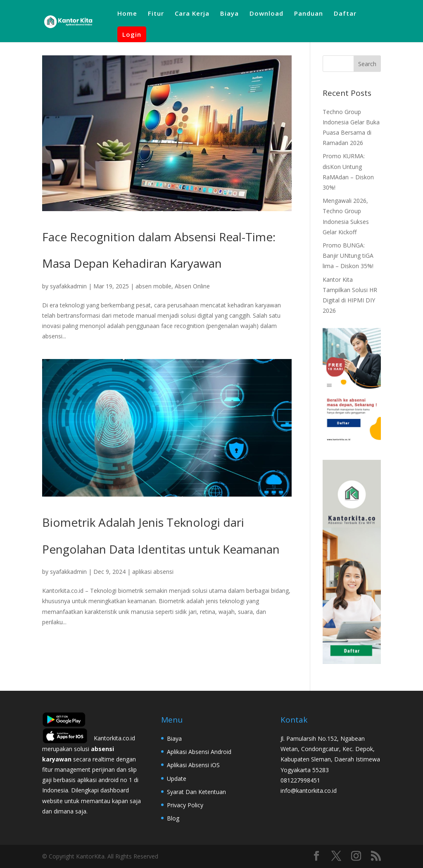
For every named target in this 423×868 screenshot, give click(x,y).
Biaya (229, 14)
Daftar (345, 14)
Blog (173, 818)
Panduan (309, 14)
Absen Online (192, 286)
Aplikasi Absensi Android (199, 752)
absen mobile (153, 286)
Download (266, 14)
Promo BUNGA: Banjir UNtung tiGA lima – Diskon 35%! (348, 256)
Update (177, 779)
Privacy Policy (185, 805)
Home (127, 14)
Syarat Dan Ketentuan (196, 792)
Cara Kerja (192, 14)
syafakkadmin (68, 286)
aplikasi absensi (153, 572)
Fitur (156, 14)
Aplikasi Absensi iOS (193, 765)
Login (132, 34)
